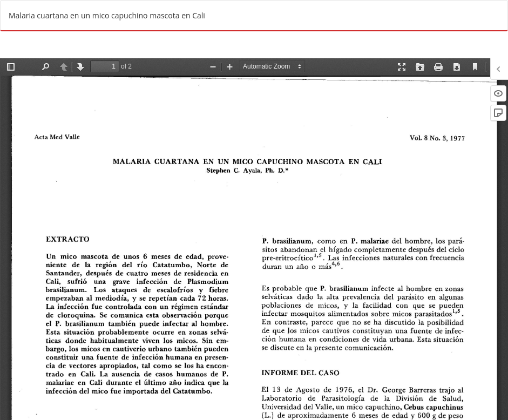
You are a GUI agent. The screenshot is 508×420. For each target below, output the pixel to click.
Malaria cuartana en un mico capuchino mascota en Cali (107, 15)
